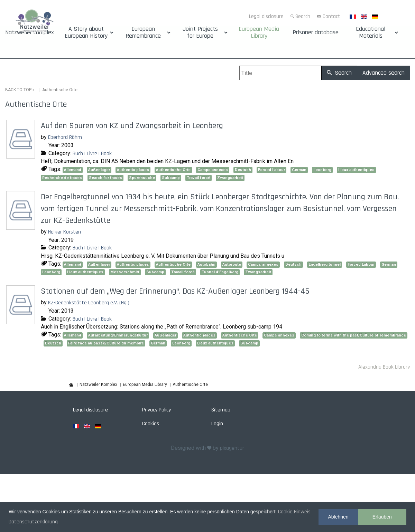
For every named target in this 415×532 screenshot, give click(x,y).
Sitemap (221, 410)
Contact (331, 16)
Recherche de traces (62, 178)
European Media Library (259, 32)
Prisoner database (316, 32)
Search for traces (105, 178)
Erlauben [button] (382, 517)
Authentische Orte (173, 170)
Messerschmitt (125, 272)
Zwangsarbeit (230, 178)
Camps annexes (213, 170)
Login (217, 424)
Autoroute (232, 264)
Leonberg (322, 170)
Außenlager (99, 170)
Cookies (151, 424)
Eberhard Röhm (65, 137)
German (299, 170)
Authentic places (133, 170)
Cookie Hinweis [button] (294, 512)
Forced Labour (271, 170)
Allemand (73, 170)
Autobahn (206, 264)
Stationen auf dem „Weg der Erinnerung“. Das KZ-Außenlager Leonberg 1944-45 (175, 291)
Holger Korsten (64, 232)
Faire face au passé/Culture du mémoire (106, 343)
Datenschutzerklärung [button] (33, 522)
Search (303, 16)
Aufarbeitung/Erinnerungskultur (118, 335)
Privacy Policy (156, 410)
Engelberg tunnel (325, 264)
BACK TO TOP (18, 90)
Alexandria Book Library (384, 367)
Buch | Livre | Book (92, 153)
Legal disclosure (266, 16)
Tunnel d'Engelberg (220, 272)
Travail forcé (199, 178)
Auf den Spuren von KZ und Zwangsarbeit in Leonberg (132, 126)
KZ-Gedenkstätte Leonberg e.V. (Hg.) (89, 303)
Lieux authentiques (356, 170)
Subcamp (171, 178)
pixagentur (232, 448)
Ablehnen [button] (338, 517)
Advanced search (384, 73)
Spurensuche (142, 178)
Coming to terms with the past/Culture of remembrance (354, 335)
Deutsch (243, 170)
